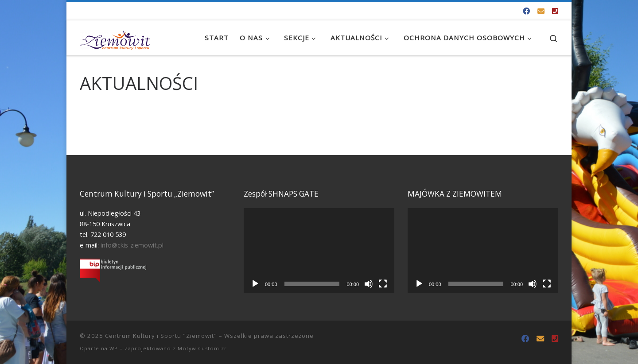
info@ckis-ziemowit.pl (132, 245)
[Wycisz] (369, 284)
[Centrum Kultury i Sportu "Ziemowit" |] (115, 38)
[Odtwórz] (255, 284)
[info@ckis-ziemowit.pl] (541, 11)
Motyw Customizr (202, 348)
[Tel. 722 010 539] (555, 11)
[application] (319, 250)
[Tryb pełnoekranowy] (383, 284)
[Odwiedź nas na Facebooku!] (526, 11)
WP (114, 348)
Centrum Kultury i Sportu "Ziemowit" (161, 336)
